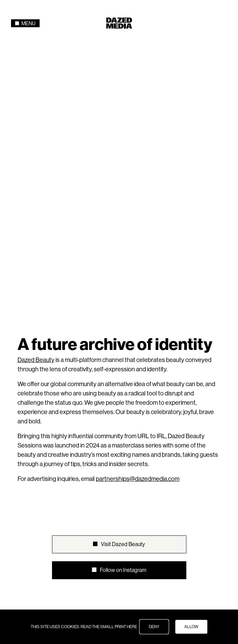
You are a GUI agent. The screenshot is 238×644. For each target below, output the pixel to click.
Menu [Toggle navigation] (25, 23)
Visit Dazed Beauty (123, 375)
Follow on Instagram (123, 401)
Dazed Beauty (36, 191)
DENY (154, 627)
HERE (132, 627)
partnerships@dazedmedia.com (138, 310)
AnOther (125, 470)
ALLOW (191, 627)
